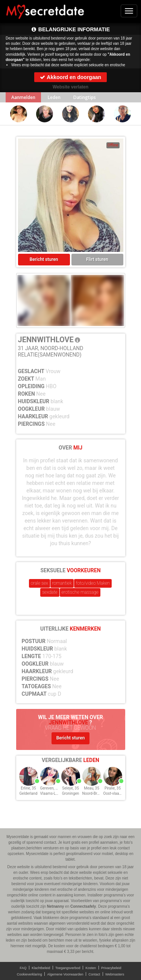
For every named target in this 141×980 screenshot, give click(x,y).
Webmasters (115, 974)
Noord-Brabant (95, 793)
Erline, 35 (28, 788)
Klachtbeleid (41, 968)
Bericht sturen (44, 259)
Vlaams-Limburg (54, 793)
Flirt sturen (97, 259)
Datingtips (85, 97)
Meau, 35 (92, 788)
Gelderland (29, 793)
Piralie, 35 (113, 788)
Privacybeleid (111, 968)
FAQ (23, 968)
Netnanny (56, 906)
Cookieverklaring (30, 974)
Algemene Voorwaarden (65, 974)
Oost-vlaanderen (117, 793)
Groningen (71, 793)
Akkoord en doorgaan (70, 77)
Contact (94, 974)
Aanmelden (23, 97)
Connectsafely (83, 906)
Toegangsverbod (68, 968)
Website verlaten (70, 87)
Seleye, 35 (70, 788)
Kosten (91, 968)
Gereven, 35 (50, 788)
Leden (54, 97)
